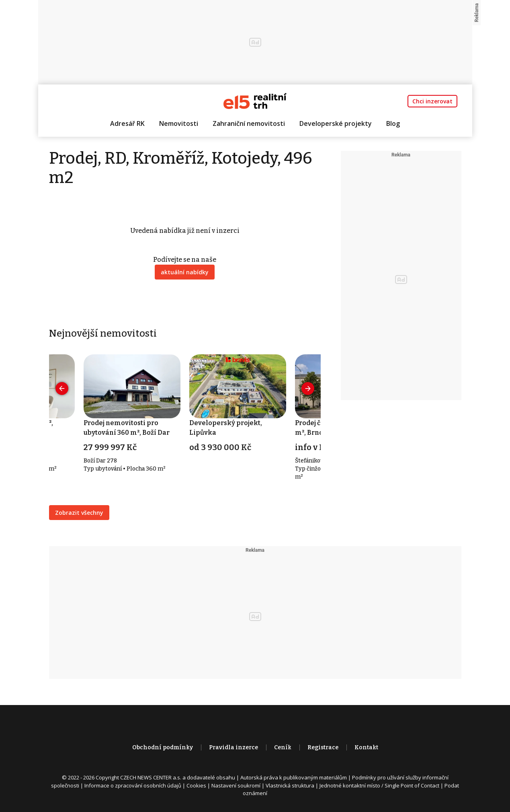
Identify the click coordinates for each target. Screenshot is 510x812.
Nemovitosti (179, 123)
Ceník (283, 747)
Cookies (196, 785)
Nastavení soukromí (236, 785)
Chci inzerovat (432, 101)
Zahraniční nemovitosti (249, 123)
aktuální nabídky (185, 272)
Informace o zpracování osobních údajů (133, 785)
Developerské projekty (336, 123)
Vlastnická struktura (290, 785)
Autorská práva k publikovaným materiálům (294, 777)
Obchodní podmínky (163, 747)
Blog (393, 123)
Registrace (323, 747)
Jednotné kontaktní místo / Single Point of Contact (379, 785)
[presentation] (62, 389)
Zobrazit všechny (79, 513)
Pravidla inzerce (233, 747)
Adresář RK (127, 123)
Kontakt (366, 747)
